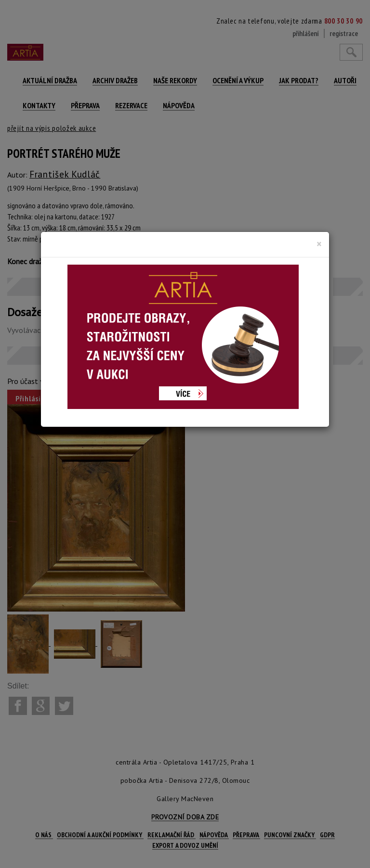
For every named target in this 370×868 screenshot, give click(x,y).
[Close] (319, 244)
